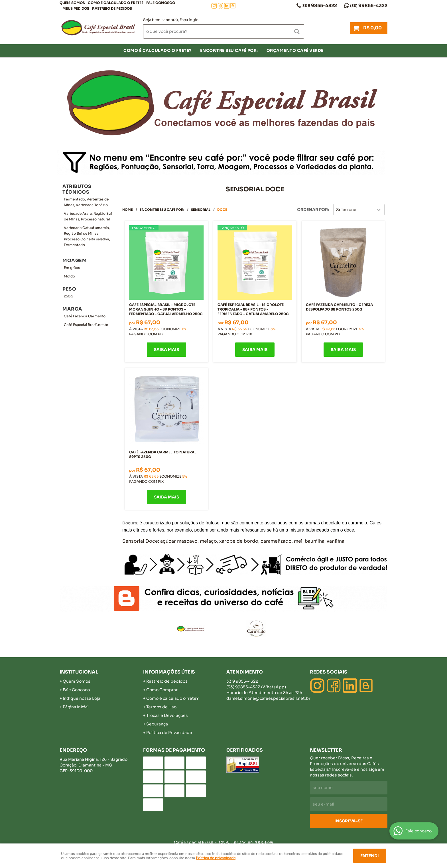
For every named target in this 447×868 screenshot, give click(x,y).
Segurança (157, 724)
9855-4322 (320, 6)
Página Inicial (76, 707)
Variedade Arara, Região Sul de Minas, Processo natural (88, 216)
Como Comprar (162, 690)
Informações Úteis (169, 672)
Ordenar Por (312, 210)
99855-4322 (369, 6)
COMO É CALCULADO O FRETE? (116, 3)
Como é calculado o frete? (172, 698)
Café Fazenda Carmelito (85, 316)
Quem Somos (72, 3)
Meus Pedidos (76, 8)
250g (68, 296)
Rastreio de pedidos (112, 8)
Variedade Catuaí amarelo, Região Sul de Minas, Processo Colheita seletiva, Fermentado (87, 236)
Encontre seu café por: (229, 50)
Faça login (189, 20)
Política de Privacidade (169, 733)
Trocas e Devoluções (167, 715)
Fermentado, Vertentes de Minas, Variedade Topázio (86, 202)
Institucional (79, 672)
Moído (69, 276)
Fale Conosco (161, 3)
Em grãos (72, 268)
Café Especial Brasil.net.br (86, 325)
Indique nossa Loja (82, 698)
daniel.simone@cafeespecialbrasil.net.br (268, 698)
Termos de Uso (161, 707)
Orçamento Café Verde (295, 50)
